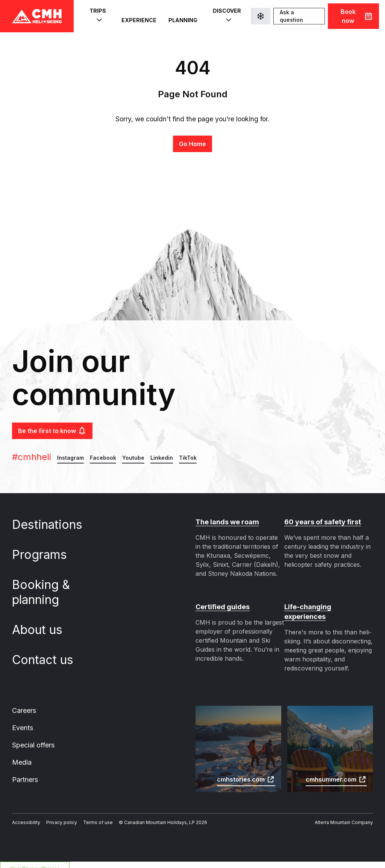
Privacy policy (56, 815)
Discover (224, 16)
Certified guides (221, 607)
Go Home (192, 144)
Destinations (52, 525)
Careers (24, 701)
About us (43, 630)
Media (21, 754)
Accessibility (24, 815)
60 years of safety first (320, 522)
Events (22, 719)
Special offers (33, 736)
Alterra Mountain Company (346, 815)
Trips (97, 16)
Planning (180, 17)
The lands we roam (226, 522)
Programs (45, 555)
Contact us (48, 660)
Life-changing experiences (327, 607)
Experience (138, 17)
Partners (25, 771)
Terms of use (89, 815)
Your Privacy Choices (33, 861)
